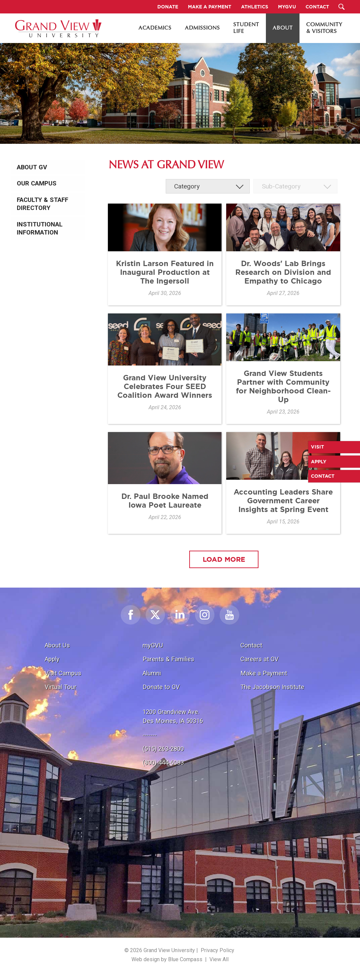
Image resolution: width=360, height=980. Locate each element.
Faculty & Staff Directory (43, 204)
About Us (57, 645)
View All (219, 959)
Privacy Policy (217, 950)
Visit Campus (63, 673)
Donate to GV (161, 687)
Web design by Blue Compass (167, 959)
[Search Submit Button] (342, 7)
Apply (52, 659)
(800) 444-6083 (163, 762)
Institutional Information (40, 228)
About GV (32, 167)
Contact (251, 645)
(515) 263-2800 (163, 749)
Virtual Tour (61, 687)
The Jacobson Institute (272, 687)
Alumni (152, 673)
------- (150, 735)
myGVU (153, 645)
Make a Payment (264, 673)
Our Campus (37, 183)
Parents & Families (168, 659)
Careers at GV (259, 659)
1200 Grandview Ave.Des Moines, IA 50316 (173, 716)
